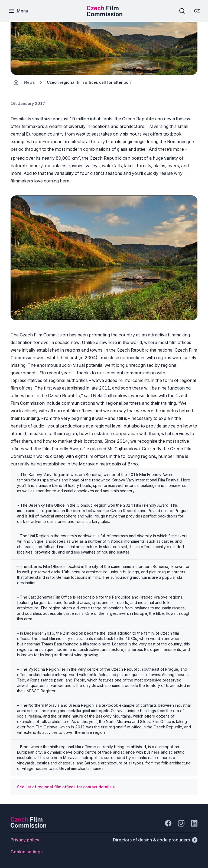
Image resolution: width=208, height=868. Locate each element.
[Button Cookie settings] (27, 852)
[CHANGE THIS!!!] (16, 82)
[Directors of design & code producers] (155, 840)
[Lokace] (30, 82)
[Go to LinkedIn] (194, 823)
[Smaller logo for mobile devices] (105, 15)
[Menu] (18, 11)
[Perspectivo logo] (28, 826)
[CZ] (197, 11)
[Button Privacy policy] (25, 840)
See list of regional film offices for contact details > (66, 787)
